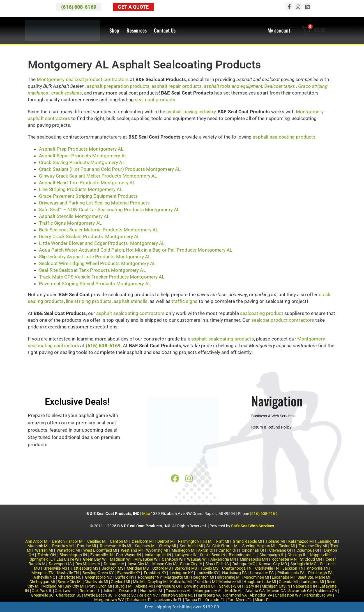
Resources (137, 31)
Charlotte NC (70, 577)
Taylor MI (287, 546)
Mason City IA (164, 564)
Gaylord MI (120, 582)
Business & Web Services (273, 416)
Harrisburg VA (208, 595)
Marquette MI (176, 577)
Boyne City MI (70, 582)
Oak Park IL (42, 591)
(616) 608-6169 (264, 514)
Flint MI (223, 541)
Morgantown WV (109, 600)
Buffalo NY (125, 577)
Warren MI (44, 550)
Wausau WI (197, 559)
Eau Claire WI (68, 559)
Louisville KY (208, 573)
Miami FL (263, 600)
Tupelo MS (210, 568)
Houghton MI (203, 577)
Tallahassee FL (140, 600)
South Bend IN (213, 555)
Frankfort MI (205, 582)
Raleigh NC (148, 595)
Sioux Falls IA (217, 564)
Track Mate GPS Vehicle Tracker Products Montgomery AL (102, 277)
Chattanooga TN (237, 568)
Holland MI (275, 541)
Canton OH (228, 550)
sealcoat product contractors (283, 320)
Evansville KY (129, 573)
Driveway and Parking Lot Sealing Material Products (94, 203)
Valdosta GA (326, 591)
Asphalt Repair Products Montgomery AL (83, 156)
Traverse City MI (313, 546)
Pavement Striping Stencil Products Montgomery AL (95, 284)
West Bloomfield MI (100, 550)
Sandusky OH (231, 586)
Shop (114, 31)
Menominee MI (256, 577)
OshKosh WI (173, 559)
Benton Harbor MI (68, 541)
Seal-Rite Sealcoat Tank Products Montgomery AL (92, 270)
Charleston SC (69, 595)
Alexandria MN (223, 559)
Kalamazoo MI (301, 541)
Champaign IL (272, 555)
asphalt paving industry (191, 112)
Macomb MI (38, 546)
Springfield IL (41, 559)
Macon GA (277, 591)
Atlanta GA (255, 591)
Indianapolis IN (158, 555)
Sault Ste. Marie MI (314, 577)
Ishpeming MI (229, 577)
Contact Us (165, 31)
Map (146, 514)
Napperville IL (322, 555)
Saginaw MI (145, 546)
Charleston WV (288, 595)
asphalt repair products (177, 86)
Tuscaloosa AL (179, 591)
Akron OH (207, 550)
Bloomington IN (73, 555)
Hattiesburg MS (84, 568)
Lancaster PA (262, 573)
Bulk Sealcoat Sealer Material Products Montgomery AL (99, 230)
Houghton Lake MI (260, 582)
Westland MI (132, 550)
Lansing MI (327, 541)
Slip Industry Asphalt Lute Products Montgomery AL (95, 257)
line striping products (89, 301)
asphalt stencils (131, 301)
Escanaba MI (283, 577)
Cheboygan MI (42, 582)
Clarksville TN (267, 568)
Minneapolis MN (254, 559)
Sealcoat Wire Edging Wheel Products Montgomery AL (97, 263)
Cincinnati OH (254, 550)
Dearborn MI (143, 541)
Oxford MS (162, 568)
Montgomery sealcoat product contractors (83, 79)
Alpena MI (144, 586)
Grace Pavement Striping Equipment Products (88, 196)
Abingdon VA (261, 595)
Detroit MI (166, 541)
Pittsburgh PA (320, 573)
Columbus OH (309, 550)
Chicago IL (297, 555)
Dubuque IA (114, 564)
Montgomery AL (209, 591)
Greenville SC (42, 595)
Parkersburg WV (318, 595)
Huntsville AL (152, 591)
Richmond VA (235, 595)
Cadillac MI (97, 541)
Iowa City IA (138, 564)
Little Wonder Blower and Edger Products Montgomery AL (102, 243)
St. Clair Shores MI (223, 546)
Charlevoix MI (96, 582)
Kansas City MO (273, 564)
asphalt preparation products (118, 86)
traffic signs (185, 301)
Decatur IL (128, 591)
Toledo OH (47, 555)
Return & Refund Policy (271, 427)
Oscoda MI (288, 582)
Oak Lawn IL (66, 591)
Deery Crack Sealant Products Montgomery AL (89, 236)
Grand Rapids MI (248, 541)
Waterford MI (68, 550)
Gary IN (252, 586)
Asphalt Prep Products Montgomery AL (81, 149)
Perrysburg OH (169, 586)
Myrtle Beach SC (98, 595)
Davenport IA (60, 564)
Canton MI (119, 541)
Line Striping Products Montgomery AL (81, 189)
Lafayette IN (186, 555)
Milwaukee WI (146, 559)
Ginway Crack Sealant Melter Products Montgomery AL (98, 176)
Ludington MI (312, 582)
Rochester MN (284, 559)
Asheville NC (44, 577)
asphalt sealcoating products (284, 137)
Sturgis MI (124, 586)
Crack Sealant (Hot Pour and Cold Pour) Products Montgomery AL (110, 169)
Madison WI (120, 559)
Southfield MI (191, 546)
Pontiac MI (87, 546)
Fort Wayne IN (129, 555)
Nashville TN (68, 573)
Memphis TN (42, 573)
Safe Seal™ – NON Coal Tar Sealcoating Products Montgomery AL (109, 210)
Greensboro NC (98, 577)
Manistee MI (230, 582)
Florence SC (126, 595)
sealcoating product (262, 313)
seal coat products (155, 100)
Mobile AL (234, 591)
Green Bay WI (95, 559)
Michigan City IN (276, 586)
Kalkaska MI (181, 582)
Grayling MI (158, 582)
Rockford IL (90, 591)
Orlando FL (215, 600)
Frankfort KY (155, 573)
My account (279, 31)
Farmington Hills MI (195, 541)
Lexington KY (181, 573)
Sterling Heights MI (259, 546)
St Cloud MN (311, 559)
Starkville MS (186, 568)
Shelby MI (168, 546)
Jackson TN (293, 568)
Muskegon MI (184, 550)
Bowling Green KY (98, 573)
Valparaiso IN (305, 586)
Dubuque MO (244, 564)
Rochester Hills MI (116, 546)
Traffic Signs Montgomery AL (70, 223)
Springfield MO (303, 564)
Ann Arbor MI (37, 541)
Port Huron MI (100, 586)
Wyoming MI (157, 550)
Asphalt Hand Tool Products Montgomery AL (87, 183)
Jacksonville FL (169, 600)
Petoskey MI (63, 546)
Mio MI (139, 582)
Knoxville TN (318, 568)
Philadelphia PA (291, 573)
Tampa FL (194, 600)
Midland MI (52, 586)
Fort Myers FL (240, 600)
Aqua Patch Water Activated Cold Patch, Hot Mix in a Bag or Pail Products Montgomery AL (136, 250)
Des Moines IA (88, 564)
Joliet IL (110, 591)
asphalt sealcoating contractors (130, 313)
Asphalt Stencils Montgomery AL (74, 216)
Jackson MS (113, 568)
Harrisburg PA (234, 573)
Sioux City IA (191, 564)
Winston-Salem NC (177, 595)
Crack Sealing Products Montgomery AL (82, 162)
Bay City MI (74, 586)
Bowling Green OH (200, 586)
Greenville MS (55, 568)
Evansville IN (101, 555)
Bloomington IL (242, 555)
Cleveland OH (281, 550)
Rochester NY (150, 577)
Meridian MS (138, 568)
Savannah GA (300, 591)
